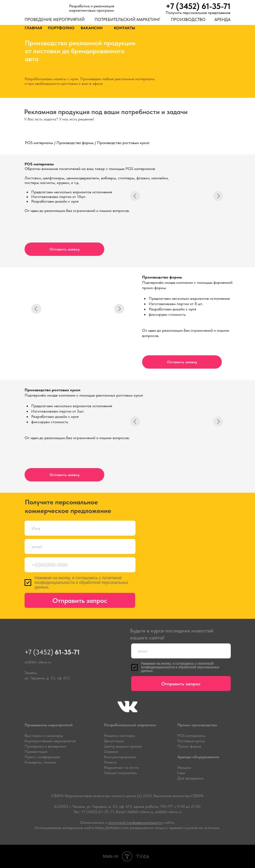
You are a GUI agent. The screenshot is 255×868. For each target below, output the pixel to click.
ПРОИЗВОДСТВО (188, 19)
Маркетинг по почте (121, 768)
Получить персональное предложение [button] (198, 13)
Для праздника (190, 778)
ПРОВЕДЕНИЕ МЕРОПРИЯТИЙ (55, 19)
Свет (181, 773)
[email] (80, 546)
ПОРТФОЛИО (61, 28)
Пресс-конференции (42, 757)
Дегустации (114, 741)
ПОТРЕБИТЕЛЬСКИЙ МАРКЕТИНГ (127, 19)
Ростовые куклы (191, 741)
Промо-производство (197, 725)
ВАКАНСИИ (92, 28)
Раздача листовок (120, 736)
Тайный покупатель (120, 773)
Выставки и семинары (44, 736)
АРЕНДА (222, 19)
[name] (80, 528)
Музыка (184, 768)
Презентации (36, 752)
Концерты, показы (40, 762)
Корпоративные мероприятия (50, 741)
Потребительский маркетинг (130, 725)
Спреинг (111, 752)
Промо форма (189, 746)
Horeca (110, 762)
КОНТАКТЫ (125, 28)
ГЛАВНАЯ (33, 28)
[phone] (80, 565)
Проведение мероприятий (49, 725)
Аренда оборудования (198, 757)
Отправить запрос (80, 601)
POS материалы (191, 736)
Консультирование (120, 757)
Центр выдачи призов (123, 746)
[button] (64, 249)
